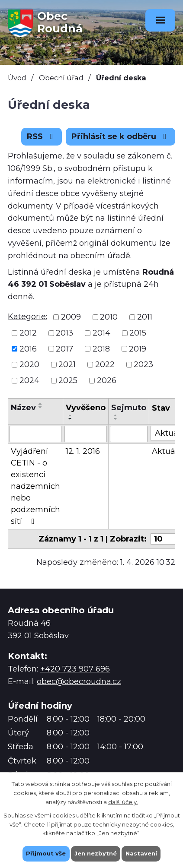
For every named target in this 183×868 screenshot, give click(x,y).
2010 (109, 317)
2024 (29, 380)
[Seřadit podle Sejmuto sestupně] (116, 419)
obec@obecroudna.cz (79, 681)
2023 (143, 364)
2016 (28, 348)
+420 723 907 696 (75, 669)
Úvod (17, 78)
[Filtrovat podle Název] (35, 434)
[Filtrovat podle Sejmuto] (129, 434)
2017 (64, 348)
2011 (145, 317)
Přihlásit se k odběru (121, 136)
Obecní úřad (61, 78)
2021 (67, 364)
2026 (107, 380)
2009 (71, 317)
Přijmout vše (46, 853)
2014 (101, 333)
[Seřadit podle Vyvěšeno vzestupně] (71, 415)
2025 (68, 380)
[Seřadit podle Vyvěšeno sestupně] (71, 419)
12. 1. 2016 (83, 451)
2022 (105, 364)
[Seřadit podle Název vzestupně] (41, 404)
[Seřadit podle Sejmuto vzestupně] (116, 415)
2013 (64, 333)
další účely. (123, 801)
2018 (101, 348)
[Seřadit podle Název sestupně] (41, 407)
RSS (42, 136)
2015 (138, 333)
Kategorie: (27, 317)
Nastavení (141, 853)
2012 (28, 333)
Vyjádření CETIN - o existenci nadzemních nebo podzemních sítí (35, 486)
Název (23, 408)
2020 (29, 364)
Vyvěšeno (86, 408)
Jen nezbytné (96, 853)
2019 (138, 348)
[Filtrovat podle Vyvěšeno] (86, 434)
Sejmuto (129, 408)
